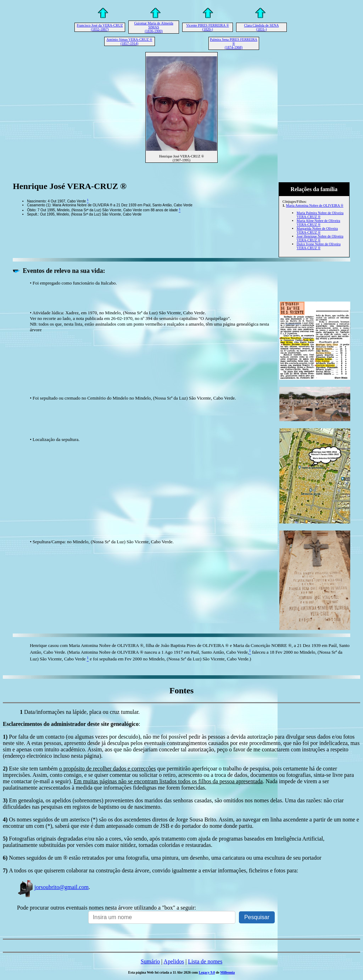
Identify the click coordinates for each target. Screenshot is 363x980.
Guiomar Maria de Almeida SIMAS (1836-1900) (153, 27)
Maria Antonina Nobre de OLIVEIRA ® (315, 205)
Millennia (227, 972)
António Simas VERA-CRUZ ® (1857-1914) (129, 41)
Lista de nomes (205, 961)
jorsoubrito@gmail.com (53, 887)
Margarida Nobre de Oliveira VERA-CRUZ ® (317, 230)
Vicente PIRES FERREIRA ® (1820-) (208, 27)
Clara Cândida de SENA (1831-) (261, 27)
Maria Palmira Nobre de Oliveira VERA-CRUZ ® (320, 215)
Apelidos (174, 961)
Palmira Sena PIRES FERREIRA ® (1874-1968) (234, 43)
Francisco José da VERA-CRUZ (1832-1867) (100, 27)
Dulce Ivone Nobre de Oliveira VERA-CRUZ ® (319, 246)
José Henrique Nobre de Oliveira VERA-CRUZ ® (320, 238)
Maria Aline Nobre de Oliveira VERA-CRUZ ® (319, 223)
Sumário (150, 961)
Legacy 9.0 (207, 972)
